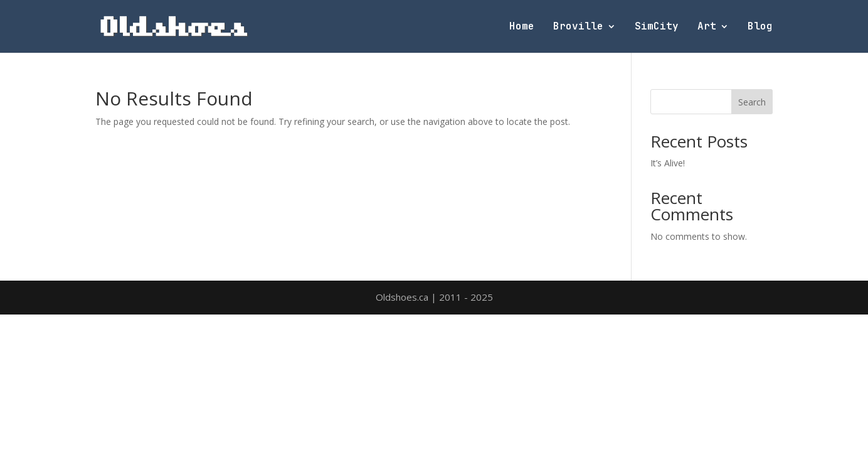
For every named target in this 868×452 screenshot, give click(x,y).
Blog (760, 27)
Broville (578, 27)
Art (707, 27)
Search (752, 102)
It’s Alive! (668, 163)
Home (522, 27)
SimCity (657, 27)
